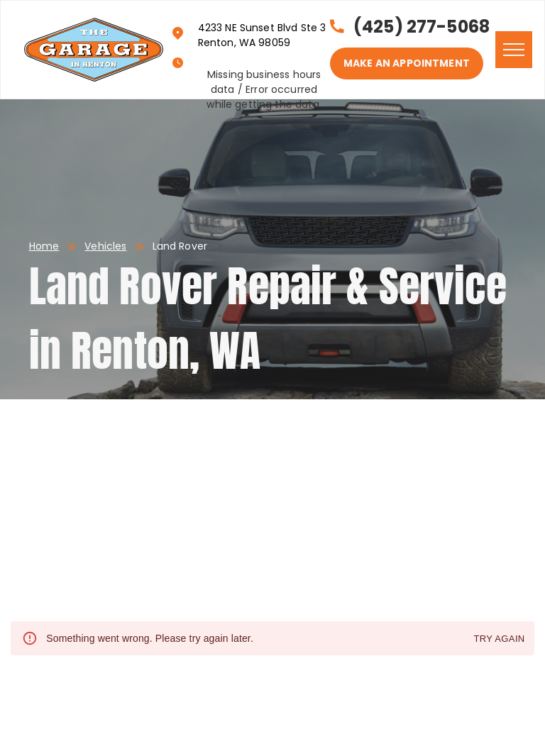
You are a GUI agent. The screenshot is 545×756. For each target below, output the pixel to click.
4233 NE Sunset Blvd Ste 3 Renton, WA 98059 (262, 35)
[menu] (514, 50)
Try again (499, 639)
